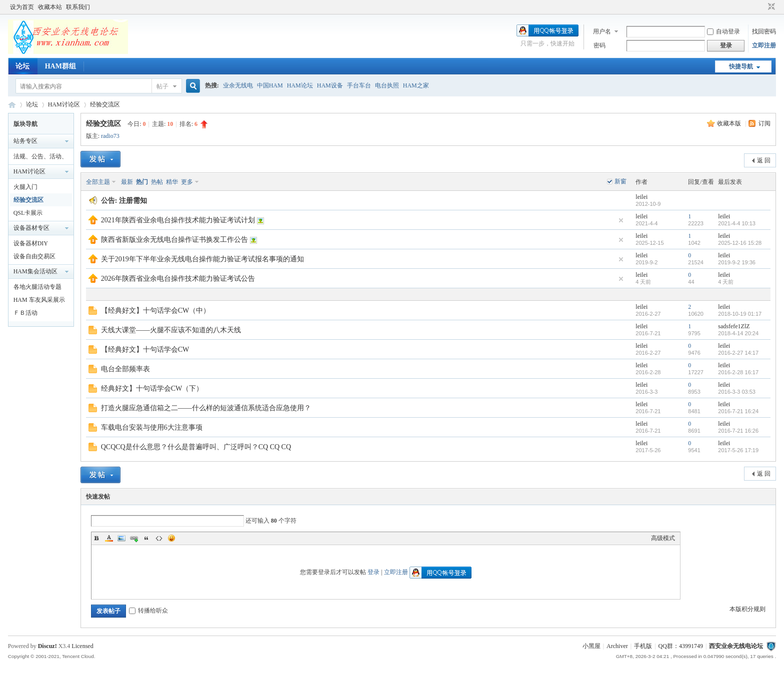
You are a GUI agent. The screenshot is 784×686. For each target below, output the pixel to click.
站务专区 (25, 141)
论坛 (22, 66)
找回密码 (764, 31)
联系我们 (78, 7)
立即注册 (764, 45)
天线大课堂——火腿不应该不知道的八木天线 (171, 330)
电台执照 (387, 85)
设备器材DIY (31, 243)
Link (134, 538)
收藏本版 (730, 123)
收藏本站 (50, 7)
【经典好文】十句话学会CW (145, 349)
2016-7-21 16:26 (738, 431)
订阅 (764, 123)
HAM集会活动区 (35, 271)
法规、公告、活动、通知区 (40, 158)
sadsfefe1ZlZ (734, 326)
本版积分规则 (747, 609)
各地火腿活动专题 (37, 287)
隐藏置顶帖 (621, 220)
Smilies (171, 538)
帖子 (162, 86)
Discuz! (47, 646)
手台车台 (359, 85)
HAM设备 (330, 85)
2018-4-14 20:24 (738, 333)
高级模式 (663, 538)
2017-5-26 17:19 (738, 450)
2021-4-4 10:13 (737, 223)
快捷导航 (741, 66)
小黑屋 (591, 646)
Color (109, 538)
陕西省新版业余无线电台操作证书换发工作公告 (174, 240)
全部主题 (98, 182)
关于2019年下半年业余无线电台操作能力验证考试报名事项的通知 (202, 259)
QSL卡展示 (28, 213)
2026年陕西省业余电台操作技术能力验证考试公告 (178, 279)
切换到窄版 (770, 7)
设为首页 (22, 7)
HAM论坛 (300, 85)
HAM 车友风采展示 (39, 300)
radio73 (110, 136)
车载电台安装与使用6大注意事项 (152, 427)
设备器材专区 (31, 228)
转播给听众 (148, 611)
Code (159, 538)
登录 (373, 572)
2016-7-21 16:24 (738, 411)
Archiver (617, 646)
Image (121, 538)
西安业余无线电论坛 (12, 105)
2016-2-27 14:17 (738, 353)
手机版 (643, 646)
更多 (187, 182)
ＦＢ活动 (25, 313)
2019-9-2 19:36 (737, 262)
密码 (599, 45)
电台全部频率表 (125, 369)
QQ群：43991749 (681, 646)
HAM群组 (60, 66)
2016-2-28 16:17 (738, 372)
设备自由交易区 (34, 256)
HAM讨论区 (64, 104)
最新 (127, 182)
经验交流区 (105, 104)
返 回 (764, 160)
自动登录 (723, 31)
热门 (142, 182)
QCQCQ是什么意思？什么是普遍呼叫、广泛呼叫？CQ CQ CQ (196, 447)
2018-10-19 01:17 (740, 314)
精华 (172, 182)
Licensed (82, 646)
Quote (146, 538)
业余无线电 (238, 85)
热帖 (157, 182)
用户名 (602, 31)
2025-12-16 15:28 (740, 243)
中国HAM (270, 85)
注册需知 (133, 201)
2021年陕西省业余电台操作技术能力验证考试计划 (178, 220)
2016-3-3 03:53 (737, 392)
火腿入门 (25, 187)
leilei (641, 197)
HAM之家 (416, 85)
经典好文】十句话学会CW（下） (152, 388)
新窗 (620, 181)
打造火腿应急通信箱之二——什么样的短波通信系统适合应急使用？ (206, 408)
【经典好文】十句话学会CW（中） (156, 311)
